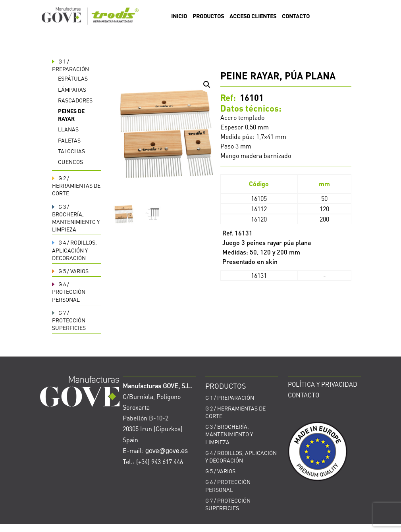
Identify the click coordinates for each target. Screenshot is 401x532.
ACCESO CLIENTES (253, 16)
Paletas (69, 140)
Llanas (68, 129)
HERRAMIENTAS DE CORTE (76, 185)
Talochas (71, 151)
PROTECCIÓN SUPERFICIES (69, 320)
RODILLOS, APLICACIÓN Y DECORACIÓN (74, 250)
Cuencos (70, 162)
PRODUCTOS (208, 16)
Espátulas (73, 78)
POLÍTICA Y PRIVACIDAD (323, 384)
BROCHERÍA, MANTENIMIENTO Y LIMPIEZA (76, 218)
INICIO (179, 16)
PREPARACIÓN (70, 65)
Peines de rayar (71, 115)
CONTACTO (296, 16)
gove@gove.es (167, 451)
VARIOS (70, 271)
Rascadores (75, 100)
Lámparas (72, 89)
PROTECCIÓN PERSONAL (69, 291)
